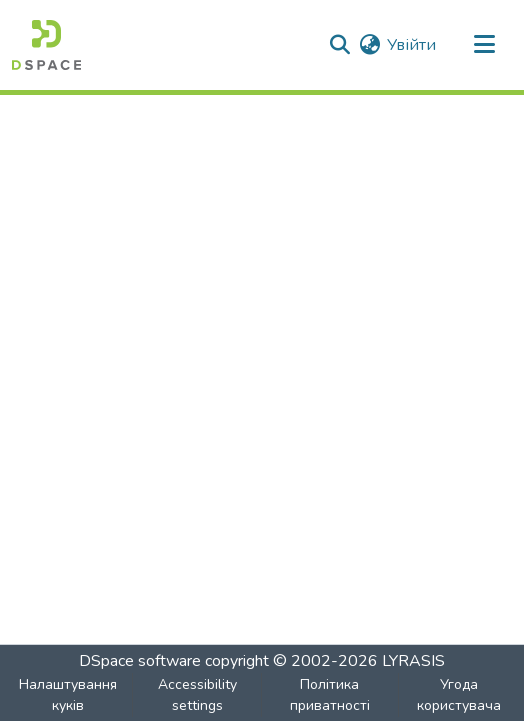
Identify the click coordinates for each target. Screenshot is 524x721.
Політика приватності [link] (330, 695)
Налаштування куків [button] (68, 695)
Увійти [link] (411, 45)
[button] (46, 45)
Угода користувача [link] (459, 695)
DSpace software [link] (140, 661)
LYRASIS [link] (413, 661)
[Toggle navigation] (484, 45)
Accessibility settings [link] (197, 695)
